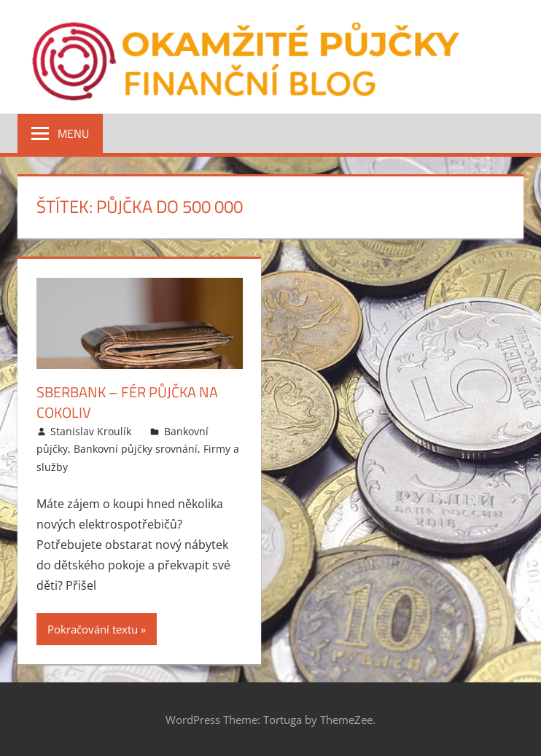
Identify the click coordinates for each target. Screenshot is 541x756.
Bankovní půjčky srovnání (136, 449)
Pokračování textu (93, 629)
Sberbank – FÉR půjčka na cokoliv (127, 402)
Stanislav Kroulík (91, 431)
